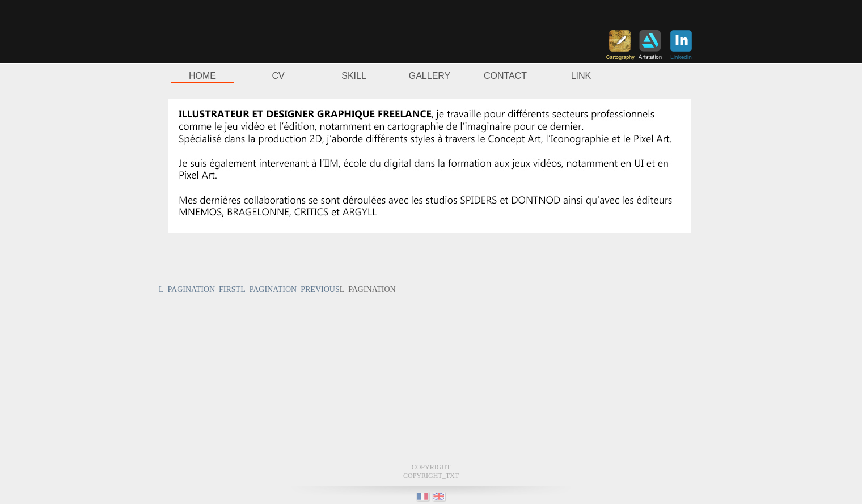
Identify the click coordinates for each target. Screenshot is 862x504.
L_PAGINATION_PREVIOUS (290, 289)
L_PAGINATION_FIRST (200, 289)
